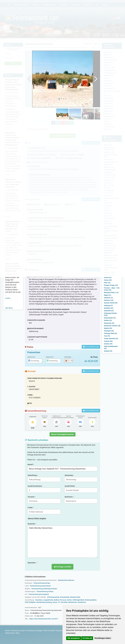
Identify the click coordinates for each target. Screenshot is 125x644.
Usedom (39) (108, 344)
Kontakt (52, 631)
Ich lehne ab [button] (87, 638)
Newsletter (33, 563)
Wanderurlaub (75, 597)
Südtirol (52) (108, 328)
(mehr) (8, 298)
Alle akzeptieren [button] (74, 638)
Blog (18, 633)
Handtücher (82, 602)
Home (7, 631)
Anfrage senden (62, 567)
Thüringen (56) (109, 331)
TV (59, 602)
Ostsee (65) (108, 278)
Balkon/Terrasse (60, 600)
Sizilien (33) (108, 320)
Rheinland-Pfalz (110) (111, 293)
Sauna (55, 602)
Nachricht (32, 524)
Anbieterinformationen (66, 580)
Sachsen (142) (109, 300)
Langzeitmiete (48, 600)
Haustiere (39, 600)
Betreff (31, 464)
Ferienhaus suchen (18, 631)
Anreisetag (31, 357)
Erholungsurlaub (53, 597)
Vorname (31, 497)
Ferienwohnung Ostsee (45, 591)
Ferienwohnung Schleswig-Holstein (44, 589)
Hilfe (45, 631)
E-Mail (31, 508)
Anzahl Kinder (70, 486)
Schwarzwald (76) (110, 318)
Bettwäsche (73, 602)
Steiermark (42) (109, 323)
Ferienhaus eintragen (35, 631)
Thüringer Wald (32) (110, 333)
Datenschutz (10, 633)
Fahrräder (64, 602)
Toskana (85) (108, 341)
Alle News (9, 308)
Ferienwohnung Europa (42, 583)
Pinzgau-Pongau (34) (111, 285)
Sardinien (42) (109, 308)
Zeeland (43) (108, 351)
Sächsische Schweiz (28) (112, 326)
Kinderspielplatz (91, 600)
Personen (68, 357)
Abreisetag (50, 357)
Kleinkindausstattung (44, 602)
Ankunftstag (33, 475)
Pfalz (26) (107, 283)
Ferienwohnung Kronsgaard (39, 594)
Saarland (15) (108, 298)
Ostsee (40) (108, 280)
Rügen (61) (108, 295)
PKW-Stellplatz (30, 602)
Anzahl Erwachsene (35, 486)
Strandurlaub (65, 597)
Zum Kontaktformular (91, 347)
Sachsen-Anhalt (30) (111, 303)
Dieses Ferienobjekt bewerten (63, 434)
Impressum (60, 631)
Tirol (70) (107, 336)
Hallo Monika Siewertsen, (63, 542)
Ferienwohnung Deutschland (40, 586)
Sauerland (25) (109, 311)
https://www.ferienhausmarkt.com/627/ (44, 619)
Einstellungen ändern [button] (103, 638)
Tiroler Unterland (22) (111, 339)
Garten (69, 600)
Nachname (69, 497)
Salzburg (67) (108, 306)
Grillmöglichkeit (78, 600)
